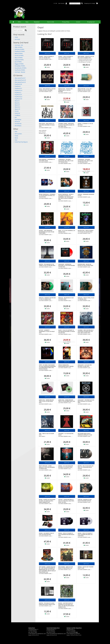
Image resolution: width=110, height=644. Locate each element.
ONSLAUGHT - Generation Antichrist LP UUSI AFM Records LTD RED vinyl (67, 266)
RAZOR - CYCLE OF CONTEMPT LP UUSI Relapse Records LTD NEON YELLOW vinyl (67, 331)
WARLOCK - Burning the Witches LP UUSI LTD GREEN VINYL (47, 298)
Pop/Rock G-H (18, 90)
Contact (78, 22)
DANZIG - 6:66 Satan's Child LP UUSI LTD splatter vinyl (46, 534)
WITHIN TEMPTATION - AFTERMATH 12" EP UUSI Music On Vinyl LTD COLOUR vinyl (47, 196)
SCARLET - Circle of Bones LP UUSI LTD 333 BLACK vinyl (66, 57)
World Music (17, 126)
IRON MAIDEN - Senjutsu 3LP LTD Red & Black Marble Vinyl (86, 57)
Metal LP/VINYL (18, 54)
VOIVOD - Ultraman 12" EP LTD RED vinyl (85, 124)
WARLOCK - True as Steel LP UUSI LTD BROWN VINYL (86, 298)
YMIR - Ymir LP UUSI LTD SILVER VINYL (46, 434)
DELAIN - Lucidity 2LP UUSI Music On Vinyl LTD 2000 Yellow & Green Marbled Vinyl (47, 501)
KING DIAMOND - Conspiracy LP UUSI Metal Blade (47, 160)
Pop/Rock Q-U (18, 97)
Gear (15, 140)
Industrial (17, 113)
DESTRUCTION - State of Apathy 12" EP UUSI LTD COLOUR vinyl (86, 231)
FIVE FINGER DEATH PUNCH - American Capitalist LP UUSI (85, 434)
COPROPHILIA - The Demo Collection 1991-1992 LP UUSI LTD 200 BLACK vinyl (85, 161)
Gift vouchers (18, 134)
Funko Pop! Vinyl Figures (20, 142)
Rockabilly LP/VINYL (19, 66)
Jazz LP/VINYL (17, 62)
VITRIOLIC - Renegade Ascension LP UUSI (86, 195)
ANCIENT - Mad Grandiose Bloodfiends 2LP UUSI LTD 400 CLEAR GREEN (47, 232)
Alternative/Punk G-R (20, 80)
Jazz (15, 117)
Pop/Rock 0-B (18, 84)
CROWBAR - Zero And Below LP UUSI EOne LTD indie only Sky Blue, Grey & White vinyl (86, 331)
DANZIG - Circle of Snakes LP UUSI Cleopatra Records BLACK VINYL (66, 535)
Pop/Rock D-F (18, 88)
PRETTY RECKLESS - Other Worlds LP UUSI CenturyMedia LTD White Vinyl (47, 467)
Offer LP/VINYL (18, 47)
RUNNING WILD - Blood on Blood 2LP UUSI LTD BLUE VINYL (85, 265)
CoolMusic (17, 115)
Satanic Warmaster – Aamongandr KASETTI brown (66, 366)
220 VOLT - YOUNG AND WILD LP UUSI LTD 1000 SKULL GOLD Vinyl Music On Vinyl (66, 501)
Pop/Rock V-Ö (18, 99)
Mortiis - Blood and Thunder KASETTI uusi (86, 568)
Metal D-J (16, 103)
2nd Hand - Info (18, 45)
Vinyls (16, 37)
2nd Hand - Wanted (19, 72)
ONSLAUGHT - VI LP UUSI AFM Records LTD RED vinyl (85, 366)
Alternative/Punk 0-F (19, 78)
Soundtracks (17, 124)
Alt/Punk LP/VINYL (19, 49)
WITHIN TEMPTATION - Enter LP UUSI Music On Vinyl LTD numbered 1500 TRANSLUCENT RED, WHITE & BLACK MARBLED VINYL (66, 197)
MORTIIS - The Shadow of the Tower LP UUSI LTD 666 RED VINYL (47, 265)
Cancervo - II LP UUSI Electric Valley (66, 434)
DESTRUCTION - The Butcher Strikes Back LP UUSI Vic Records (65, 90)
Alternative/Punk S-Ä (19, 82)
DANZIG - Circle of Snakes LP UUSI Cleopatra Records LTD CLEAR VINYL (85, 535)
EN (56, 3)
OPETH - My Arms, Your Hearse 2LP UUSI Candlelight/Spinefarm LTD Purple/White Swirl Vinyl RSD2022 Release (47, 367)
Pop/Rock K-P (18, 95)
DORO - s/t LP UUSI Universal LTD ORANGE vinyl (67, 231)
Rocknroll (17, 122)
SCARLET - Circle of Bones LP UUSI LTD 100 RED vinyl (46, 57)
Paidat (16, 136)
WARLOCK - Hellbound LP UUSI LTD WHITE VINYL (66, 298)
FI (54, 3)
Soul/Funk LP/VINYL (19, 70)
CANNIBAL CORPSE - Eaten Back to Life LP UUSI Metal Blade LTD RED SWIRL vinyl (66, 125)
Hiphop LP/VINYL (18, 60)
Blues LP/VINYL (18, 58)
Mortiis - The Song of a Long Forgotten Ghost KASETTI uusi (47, 604)
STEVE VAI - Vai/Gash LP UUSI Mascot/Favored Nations (85, 500)
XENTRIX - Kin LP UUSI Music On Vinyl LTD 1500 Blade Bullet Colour (86, 467)
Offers (19, 22)
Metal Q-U (17, 107)
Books (16, 138)
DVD (15, 132)
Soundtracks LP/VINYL (20, 68)
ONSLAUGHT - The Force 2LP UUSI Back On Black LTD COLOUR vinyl (86, 401)
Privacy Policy (66, 22)
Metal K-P (17, 105)
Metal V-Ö (17, 109)
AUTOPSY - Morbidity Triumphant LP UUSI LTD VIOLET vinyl (47, 331)
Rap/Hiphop (17, 119)
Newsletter (37, 22)
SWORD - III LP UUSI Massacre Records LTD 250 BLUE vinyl (66, 467)
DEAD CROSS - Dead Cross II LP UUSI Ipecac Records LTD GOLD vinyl (47, 125)
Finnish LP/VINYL (18, 56)
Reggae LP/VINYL (18, 64)
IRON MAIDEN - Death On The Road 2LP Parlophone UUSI (66, 568)
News (27, 22)
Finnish (16, 111)
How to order (51, 22)
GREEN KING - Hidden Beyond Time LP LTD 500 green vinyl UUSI (67, 401)
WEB (77, 632)
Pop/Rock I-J (17, 93)
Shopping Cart (91, 22)
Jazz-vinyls (17, 39)
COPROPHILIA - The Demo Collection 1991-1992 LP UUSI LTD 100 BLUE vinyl (66, 161)
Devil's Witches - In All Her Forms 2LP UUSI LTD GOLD (85, 89)
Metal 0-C (16, 101)
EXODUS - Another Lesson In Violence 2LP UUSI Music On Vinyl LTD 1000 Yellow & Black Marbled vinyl (66, 605)
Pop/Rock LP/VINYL (19, 51)
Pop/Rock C (17, 86)
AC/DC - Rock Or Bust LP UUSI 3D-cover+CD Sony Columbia (47, 89)
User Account (63, 3)
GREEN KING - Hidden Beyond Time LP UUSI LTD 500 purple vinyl (46, 401)
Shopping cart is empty (91, 3)
